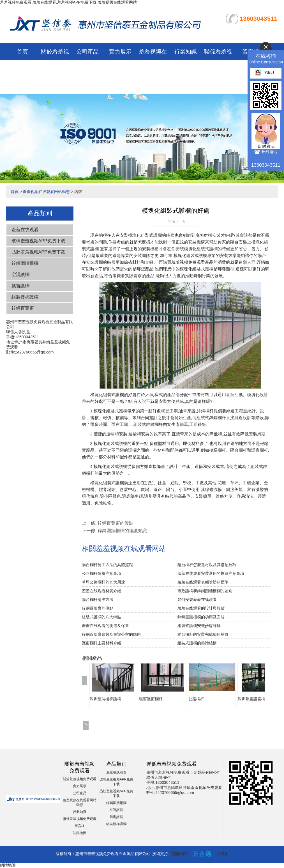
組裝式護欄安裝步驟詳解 (199, 626)
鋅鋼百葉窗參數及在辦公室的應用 (111, 634)
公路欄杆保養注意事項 (101, 573)
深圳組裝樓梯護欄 (105, 699)
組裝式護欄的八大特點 (101, 617)
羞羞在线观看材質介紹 (101, 591)
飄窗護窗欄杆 (151, 699)
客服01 (264, 72)
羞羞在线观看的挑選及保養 (105, 626)
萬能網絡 (180, 854)
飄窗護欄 (20, 286)
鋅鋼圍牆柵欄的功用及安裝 (201, 617)
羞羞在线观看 (25, 230)
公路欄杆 (196, 699)
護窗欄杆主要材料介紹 (101, 643)
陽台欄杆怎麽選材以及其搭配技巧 (207, 565)
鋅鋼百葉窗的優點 (116, 523)
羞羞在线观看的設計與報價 (201, 608)
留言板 (80, 826)
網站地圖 (8, 865)
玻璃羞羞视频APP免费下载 (38, 241)
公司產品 (87, 52)
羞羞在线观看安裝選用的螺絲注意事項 (211, 573)
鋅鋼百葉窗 (23, 308)
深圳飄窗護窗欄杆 (253, 699)
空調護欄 (20, 275)
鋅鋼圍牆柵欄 (25, 263)
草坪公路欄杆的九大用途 (103, 582)
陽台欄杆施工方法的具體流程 (107, 565)
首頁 (22, 52)
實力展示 (120, 52)
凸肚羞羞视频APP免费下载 (38, 252)
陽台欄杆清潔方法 (98, 600)
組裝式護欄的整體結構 (197, 643)
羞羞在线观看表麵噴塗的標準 (203, 582)
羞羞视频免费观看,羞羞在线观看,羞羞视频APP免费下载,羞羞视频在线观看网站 (68, 2)
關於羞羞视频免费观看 (80, 779)
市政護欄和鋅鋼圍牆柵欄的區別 (205, 591)
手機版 (222, 854)
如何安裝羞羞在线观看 (197, 600)
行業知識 (186, 52)
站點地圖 (80, 833)
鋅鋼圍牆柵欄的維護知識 (122, 531)
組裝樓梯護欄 (25, 297)
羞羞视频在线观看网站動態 (153, 68)
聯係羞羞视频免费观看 (80, 819)
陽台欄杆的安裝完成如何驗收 (203, 634)
